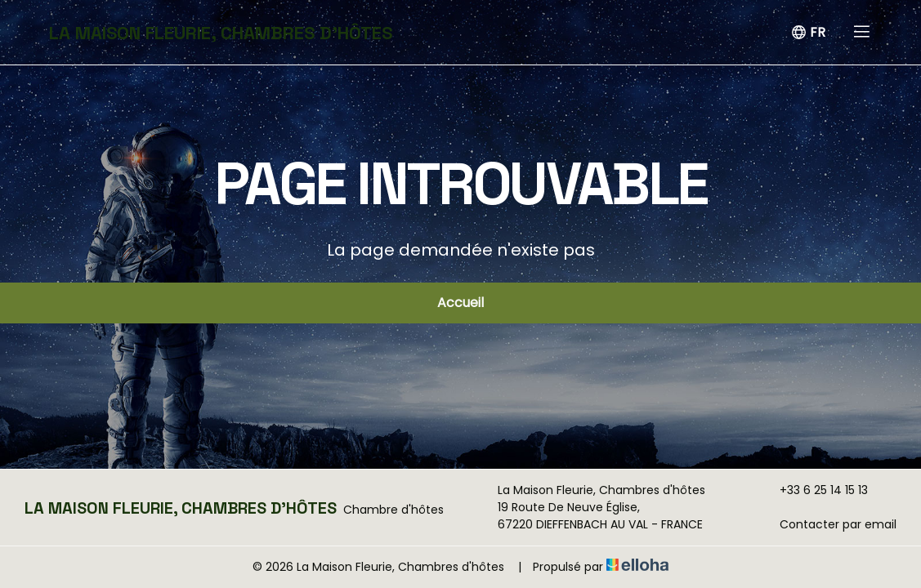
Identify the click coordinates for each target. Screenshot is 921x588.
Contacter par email (829, 524)
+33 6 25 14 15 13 (814, 490)
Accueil (460, 303)
